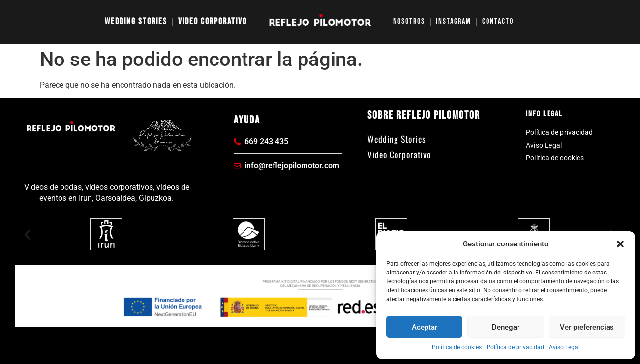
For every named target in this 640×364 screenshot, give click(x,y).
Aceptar (425, 327)
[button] (620, 244)
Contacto (498, 21)
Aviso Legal (564, 347)
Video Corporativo (213, 21)
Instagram (454, 21)
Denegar (506, 327)
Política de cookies (457, 347)
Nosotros (409, 21)
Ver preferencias (587, 327)
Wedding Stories (136, 21)
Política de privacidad (515, 347)
